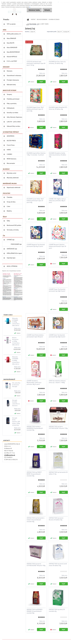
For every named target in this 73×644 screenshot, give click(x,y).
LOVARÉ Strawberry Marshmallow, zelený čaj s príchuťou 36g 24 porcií (34, 383)
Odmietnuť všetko (33, 10)
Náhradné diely (11, 85)
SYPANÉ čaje (11, 240)
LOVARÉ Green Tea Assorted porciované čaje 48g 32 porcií (57, 336)
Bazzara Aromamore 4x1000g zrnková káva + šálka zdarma (16, 341)
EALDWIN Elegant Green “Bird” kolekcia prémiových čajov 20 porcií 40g (35, 109)
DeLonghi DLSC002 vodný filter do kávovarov (16, 403)
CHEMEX (9, 154)
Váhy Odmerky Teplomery (14, 117)
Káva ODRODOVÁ (12, 47)
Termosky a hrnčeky (13, 230)
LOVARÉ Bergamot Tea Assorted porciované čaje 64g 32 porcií (36, 245)
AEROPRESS (11, 136)
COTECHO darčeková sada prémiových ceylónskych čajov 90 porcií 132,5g (36, 63)
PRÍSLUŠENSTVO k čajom (14, 253)
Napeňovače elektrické (14, 187)
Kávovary (10, 71)
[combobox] (60, 32)
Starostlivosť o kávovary (14, 75)
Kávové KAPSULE (12, 57)
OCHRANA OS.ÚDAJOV (54, 19)
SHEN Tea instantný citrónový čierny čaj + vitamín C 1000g (57, 382)
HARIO (9, 150)
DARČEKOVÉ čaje (12, 249)
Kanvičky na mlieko (12, 113)
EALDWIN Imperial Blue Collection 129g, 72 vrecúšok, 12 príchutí (36, 154)
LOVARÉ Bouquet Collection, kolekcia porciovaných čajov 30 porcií (57, 246)
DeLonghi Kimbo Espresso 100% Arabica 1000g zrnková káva (16, 422)
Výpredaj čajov (11, 258)
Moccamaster (11, 163)
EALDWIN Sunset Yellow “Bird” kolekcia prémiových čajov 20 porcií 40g (35, 201)
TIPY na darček (11, 24)
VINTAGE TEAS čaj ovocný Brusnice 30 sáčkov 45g (56, 519)
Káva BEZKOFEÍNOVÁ (13, 52)
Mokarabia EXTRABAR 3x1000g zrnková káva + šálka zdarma (16, 322)
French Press (11, 145)
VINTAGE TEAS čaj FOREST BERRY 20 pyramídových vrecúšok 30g (34, 474)
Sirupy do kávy (11, 202)
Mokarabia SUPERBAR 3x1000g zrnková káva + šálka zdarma (16, 360)
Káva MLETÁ (10, 43)
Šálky (8, 221)
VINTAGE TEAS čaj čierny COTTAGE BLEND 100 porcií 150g (58, 427)
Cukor (8, 206)
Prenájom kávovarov (13, 80)
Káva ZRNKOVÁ (11, 38)
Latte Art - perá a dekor (14, 122)
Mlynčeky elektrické (13, 178)
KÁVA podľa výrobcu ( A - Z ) (14, 34)
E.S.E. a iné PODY (12, 61)
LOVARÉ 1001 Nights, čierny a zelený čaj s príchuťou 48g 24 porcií (57, 201)
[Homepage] (28, 19)
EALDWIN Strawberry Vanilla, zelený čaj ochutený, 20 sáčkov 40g (57, 155)
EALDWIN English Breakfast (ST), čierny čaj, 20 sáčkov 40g (58, 108)
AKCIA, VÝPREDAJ (12, 266)
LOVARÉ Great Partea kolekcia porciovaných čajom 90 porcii (35, 336)
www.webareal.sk (21, 641)
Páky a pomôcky (12, 103)
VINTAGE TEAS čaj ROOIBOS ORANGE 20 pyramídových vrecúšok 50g (35, 611)
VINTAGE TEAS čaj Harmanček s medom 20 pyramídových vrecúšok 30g (36, 520)
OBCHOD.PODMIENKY (42, 19)
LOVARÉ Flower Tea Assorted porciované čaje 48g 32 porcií (57, 290)
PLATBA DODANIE (32, 24)
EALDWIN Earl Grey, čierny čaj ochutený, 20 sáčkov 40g (57, 63)
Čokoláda (10, 197)
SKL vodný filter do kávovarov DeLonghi (16, 385)
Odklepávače (11, 108)
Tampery (9, 94)
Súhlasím (47, 10)
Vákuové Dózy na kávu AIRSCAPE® (13, 127)
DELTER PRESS (11, 141)
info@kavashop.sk (10, 455)
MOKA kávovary (12, 159)
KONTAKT (33, 19)
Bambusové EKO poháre (14, 225)
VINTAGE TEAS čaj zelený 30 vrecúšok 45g (57, 610)
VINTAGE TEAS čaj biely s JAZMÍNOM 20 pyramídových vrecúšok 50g (35, 428)
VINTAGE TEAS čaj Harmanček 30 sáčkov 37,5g (58, 473)
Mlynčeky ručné (11, 173)
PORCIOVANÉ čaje (16, 244)
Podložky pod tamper (13, 99)
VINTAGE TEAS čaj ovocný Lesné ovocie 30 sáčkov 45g (58, 565)
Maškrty (9, 211)
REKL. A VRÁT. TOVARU (43, 24)
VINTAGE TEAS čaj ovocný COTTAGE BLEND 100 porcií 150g (36, 565)
